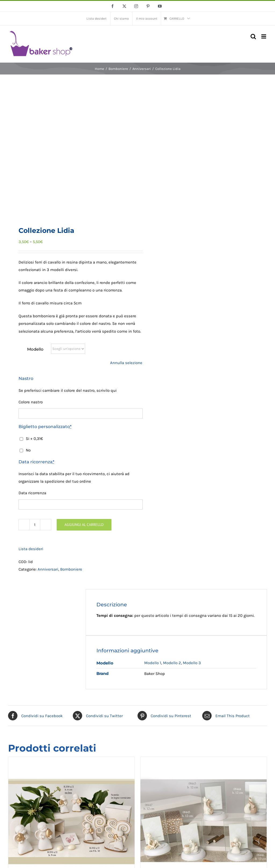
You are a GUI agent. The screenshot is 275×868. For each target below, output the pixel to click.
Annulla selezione (126, 363)
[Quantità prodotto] (35, 525)
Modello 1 (153, 663)
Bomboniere (71, 569)
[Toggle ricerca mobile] (253, 36)
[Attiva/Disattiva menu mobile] (264, 36)
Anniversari (48, 569)
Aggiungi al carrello (84, 525)
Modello (35, 349)
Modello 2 (172, 663)
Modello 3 (192, 663)
